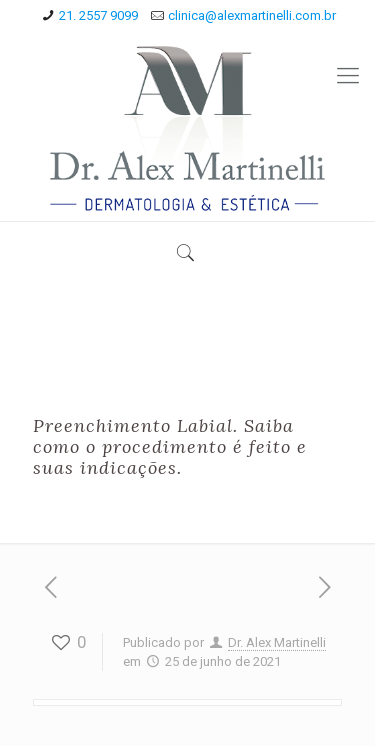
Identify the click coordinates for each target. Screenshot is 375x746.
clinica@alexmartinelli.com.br (252, 15)
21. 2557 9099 (98, 15)
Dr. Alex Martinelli (277, 642)
